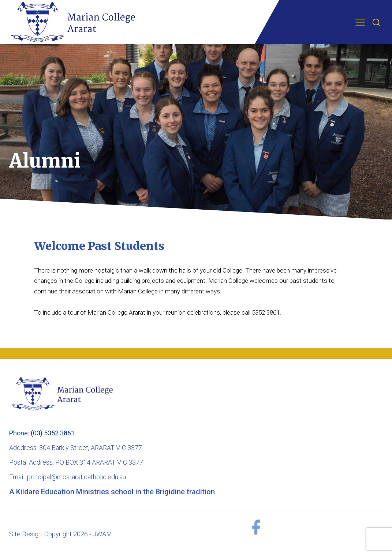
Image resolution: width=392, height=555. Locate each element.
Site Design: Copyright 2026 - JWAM (61, 534)
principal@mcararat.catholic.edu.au (76, 477)
